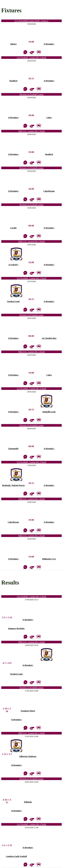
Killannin (28, 802)
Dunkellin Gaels (49, 412)
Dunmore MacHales (16, 628)
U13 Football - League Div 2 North (31, 57)
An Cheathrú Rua (49, 338)
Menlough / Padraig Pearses (13, 485)
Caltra (49, 118)
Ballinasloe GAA (49, 559)
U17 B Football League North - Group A (31, 21)
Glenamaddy (13, 449)
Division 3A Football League (31, 94)
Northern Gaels (13, 301)
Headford (13, 81)
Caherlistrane (49, 191)
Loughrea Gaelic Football (16, 856)
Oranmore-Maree (28, 711)
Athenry (13, 44)
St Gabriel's (13, 265)
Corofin (13, 228)
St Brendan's (49, 44)
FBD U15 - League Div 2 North (31, 131)
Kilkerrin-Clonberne (28, 756)
